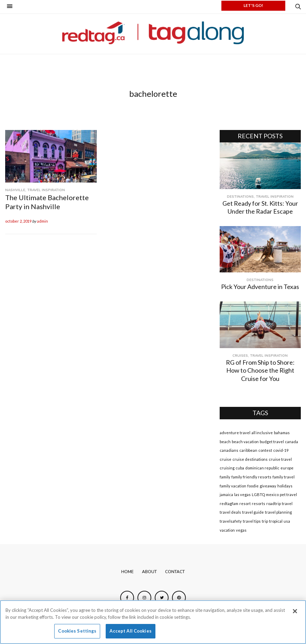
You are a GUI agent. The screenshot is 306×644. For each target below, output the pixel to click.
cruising (227, 468)
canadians (229, 450)
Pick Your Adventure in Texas (260, 287)
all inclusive (262, 433)
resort (245, 503)
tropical (276, 521)
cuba (240, 468)
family (225, 477)
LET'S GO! (253, 5)
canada (291, 442)
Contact (175, 572)
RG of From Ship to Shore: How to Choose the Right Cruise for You (260, 370)
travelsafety (231, 521)
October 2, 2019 (18, 221)
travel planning (278, 512)
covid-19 (281, 450)
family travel (284, 477)
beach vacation (245, 442)
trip (265, 521)
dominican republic (262, 468)
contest (265, 450)
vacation (227, 530)
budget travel (272, 442)
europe (287, 468)
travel (287, 503)
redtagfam (229, 503)
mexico (272, 494)
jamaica (226, 494)
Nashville (15, 190)
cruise (226, 459)
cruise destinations (250, 459)
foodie (253, 486)
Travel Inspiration (46, 190)
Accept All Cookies (130, 631)
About (149, 572)
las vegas (242, 494)
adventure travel (235, 433)
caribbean (248, 450)
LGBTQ (258, 494)
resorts (259, 503)
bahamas (282, 433)
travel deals (230, 512)
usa (287, 521)
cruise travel (280, 459)
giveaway (268, 486)
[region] (153, 622)
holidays (285, 486)
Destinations (240, 197)
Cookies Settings (77, 631)
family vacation (233, 486)
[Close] (295, 611)
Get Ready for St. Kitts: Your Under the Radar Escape (260, 207)
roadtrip (274, 503)
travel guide (253, 512)
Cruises (240, 356)
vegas (241, 530)
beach (225, 442)
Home (127, 572)
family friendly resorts (251, 477)
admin (42, 221)
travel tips (252, 521)
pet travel (288, 494)
